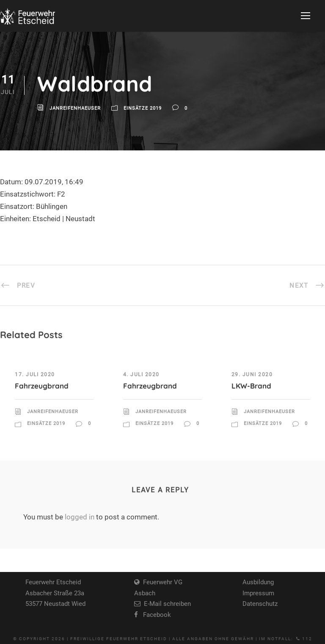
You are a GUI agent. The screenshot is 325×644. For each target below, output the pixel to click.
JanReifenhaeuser (75, 108)
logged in (80, 517)
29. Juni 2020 (252, 375)
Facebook (154, 615)
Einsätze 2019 (143, 108)
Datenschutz (260, 604)
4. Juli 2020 (141, 375)
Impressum (258, 593)
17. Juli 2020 (35, 375)
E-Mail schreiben (166, 604)
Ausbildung (258, 582)
